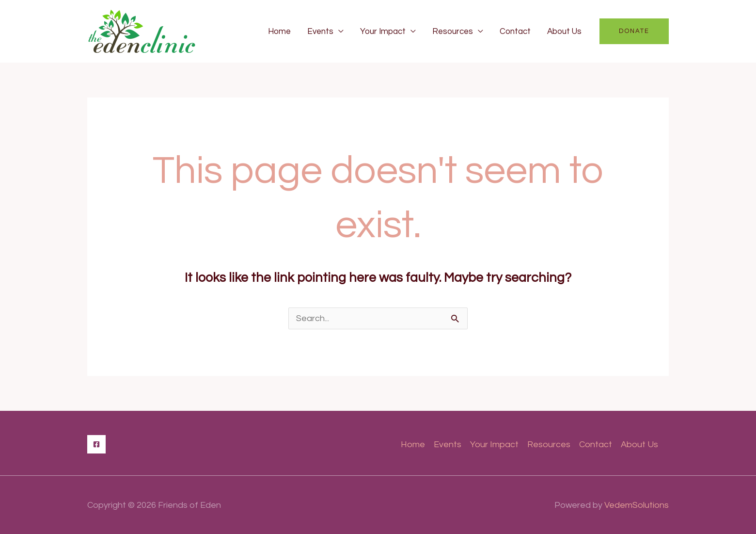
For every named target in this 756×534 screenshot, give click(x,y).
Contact (515, 32)
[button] (634, 31)
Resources (453, 32)
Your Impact (383, 32)
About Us (564, 32)
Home (279, 32)
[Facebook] (96, 444)
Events (320, 32)
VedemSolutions (637, 505)
